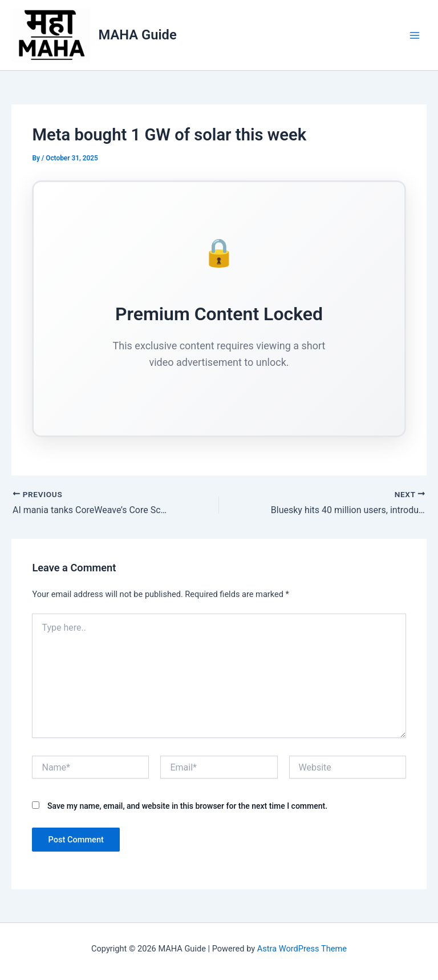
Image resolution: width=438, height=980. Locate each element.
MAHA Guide (138, 35)
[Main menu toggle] (415, 35)
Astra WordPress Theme (302, 949)
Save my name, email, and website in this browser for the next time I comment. (187, 806)
